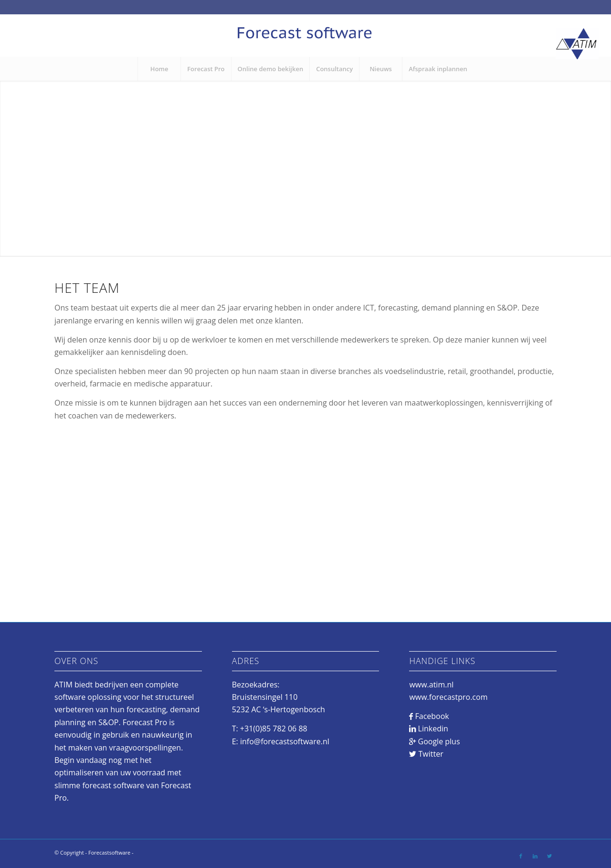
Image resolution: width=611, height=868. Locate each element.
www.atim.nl (431, 685)
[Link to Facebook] (521, 856)
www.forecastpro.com (448, 697)
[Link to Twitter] (549, 856)
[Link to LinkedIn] (535, 856)
